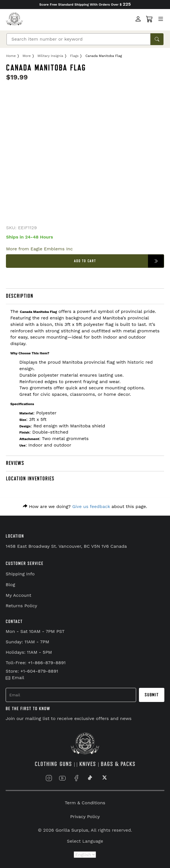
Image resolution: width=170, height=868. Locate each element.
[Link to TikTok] (90, 778)
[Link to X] (104, 778)
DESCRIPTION (20, 296)
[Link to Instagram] (49, 778)
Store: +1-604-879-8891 (32, 671)
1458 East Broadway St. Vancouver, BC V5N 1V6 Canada (66, 546)
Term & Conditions (85, 803)
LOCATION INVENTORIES (30, 479)
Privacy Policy (85, 817)
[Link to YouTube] (62, 778)
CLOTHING (46, 764)
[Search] (78, 39)
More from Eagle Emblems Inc (39, 249)
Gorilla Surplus (72, 830)
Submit (152, 695)
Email (15, 678)
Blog (10, 585)
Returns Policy (21, 606)
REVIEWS (15, 463)
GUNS (66, 764)
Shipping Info (20, 574)
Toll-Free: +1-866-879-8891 (36, 663)
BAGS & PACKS (118, 764)
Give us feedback (91, 506)
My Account (18, 595)
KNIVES (88, 764)
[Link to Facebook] (76, 778)
